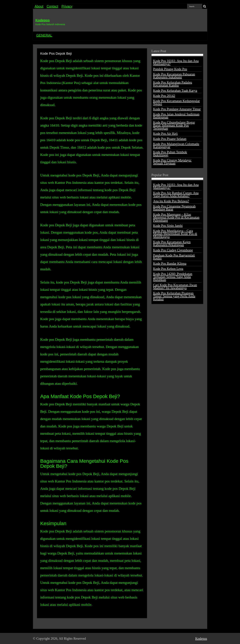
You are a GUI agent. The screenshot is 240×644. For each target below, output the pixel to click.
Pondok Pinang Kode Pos (170, 69)
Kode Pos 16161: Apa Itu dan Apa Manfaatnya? (176, 62)
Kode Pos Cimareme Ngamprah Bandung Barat (174, 208)
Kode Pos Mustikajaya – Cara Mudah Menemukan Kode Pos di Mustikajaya (175, 234)
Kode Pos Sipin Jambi (168, 226)
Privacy (67, 6)
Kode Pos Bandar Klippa (170, 263)
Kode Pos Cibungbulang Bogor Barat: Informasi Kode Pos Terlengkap (174, 125)
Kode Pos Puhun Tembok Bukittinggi (170, 154)
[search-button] (205, 6)
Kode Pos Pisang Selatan (170, 139)
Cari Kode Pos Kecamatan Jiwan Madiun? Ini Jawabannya (175, 286)
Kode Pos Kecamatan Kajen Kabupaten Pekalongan (172, 243)
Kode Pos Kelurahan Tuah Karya (175, 91)
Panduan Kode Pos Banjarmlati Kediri (174, 257)
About (39, 6)
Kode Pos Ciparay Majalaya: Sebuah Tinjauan (172, 162)
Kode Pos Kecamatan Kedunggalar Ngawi (176, 102)
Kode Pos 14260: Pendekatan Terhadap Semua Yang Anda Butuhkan (173, 277)
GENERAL (44, 35)
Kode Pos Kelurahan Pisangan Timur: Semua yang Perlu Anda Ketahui (174, 296)
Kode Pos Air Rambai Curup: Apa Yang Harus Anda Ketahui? (176, 194)
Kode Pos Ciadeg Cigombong (173, 250)
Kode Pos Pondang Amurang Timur (177, 109)
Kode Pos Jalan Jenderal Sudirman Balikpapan (176, 116)
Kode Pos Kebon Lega (168, 269)
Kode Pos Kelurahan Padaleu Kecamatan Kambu (173, 84)
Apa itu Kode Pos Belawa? (171, 201)
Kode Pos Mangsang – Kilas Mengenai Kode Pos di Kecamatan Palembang (176, 217)
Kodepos (43, 20)
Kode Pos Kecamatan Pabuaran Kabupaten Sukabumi (174, 76)
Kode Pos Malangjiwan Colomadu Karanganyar (176, 145)
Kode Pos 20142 (164, 96)
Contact (52, 6)
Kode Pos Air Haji (165, 134)
